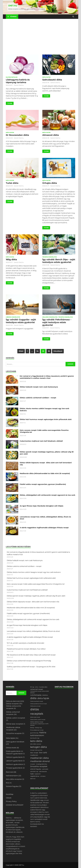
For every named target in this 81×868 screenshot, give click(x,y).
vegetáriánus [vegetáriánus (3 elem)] (35, 776)
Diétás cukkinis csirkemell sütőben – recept (38, 398)
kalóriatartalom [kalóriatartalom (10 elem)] (37, 735)
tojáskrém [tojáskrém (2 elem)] (38, 774)
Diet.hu (21, 85)
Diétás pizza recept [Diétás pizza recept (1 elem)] (35, 706)
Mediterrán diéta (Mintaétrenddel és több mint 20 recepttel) (45, 473)
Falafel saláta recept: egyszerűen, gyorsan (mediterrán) (43, 484)
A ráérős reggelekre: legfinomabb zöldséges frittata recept (44, 528)
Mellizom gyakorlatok (50, 317)
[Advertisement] (41, 37)
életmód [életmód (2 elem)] (33, 779)
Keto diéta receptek (14, 779)
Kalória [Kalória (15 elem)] (43, 733)
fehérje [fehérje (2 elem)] (32, 728)
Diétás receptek (12, 704)
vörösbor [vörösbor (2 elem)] (43, 776)
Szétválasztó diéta (52, 80)
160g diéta (11, 259)
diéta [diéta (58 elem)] (33, 698)
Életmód (9, 772)
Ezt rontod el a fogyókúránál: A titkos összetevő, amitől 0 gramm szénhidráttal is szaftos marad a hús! (47, 377)
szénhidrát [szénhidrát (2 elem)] (45, 769)
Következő (58, 351)
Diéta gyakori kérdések (15, 742)
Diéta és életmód (13, 701)
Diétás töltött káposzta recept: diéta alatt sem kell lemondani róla (33, 602)
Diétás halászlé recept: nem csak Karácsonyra (39, 387)
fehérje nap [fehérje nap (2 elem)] (39, 728)
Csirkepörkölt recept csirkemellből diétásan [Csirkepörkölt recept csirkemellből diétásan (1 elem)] (40, 692)
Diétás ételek (11, 748)
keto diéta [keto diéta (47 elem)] (36, 741)
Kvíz (7, 783)
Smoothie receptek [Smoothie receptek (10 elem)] (39, 766)
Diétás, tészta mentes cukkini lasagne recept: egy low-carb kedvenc (34, 572)
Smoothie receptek (14, 733)
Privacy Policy (11, 801)
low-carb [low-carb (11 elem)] (43, 753)
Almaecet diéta (51, 135)
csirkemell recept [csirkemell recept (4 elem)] (37, 689)
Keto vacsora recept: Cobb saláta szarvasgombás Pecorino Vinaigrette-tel (36, 584)
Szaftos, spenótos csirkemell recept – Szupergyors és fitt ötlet (31, 667)
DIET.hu (13, 6)
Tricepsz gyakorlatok (50, 257)
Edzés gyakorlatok (13, 751)
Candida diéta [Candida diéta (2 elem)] (43, 687)
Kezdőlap (10, 794)
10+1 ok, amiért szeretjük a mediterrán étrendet (26, 643)
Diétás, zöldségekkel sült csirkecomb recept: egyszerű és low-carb (47, 495)
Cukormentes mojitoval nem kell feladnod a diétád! (41, 441)
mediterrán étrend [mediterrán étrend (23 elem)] (40, 761)
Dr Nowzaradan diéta (17, 135)
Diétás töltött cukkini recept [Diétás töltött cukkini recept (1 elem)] (38, 720)
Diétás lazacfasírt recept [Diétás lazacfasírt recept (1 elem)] (37, 701)
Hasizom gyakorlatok (14, 754)
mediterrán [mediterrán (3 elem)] (34, 755)
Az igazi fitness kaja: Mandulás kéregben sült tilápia (41, 506)
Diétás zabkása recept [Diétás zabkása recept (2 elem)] (37, 722)
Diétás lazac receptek (15, 724)
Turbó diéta (12, 183)
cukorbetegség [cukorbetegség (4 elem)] (36, 695)
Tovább (9, 103)
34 (37, 351)
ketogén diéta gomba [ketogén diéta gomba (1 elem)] (36, 750)
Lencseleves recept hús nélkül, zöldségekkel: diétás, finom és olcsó (33, 631)
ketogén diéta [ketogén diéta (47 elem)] (39, 747)
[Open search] (73, 17)
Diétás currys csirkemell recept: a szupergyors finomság (29, 661)
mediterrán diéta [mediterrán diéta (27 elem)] (39, 758)
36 (49, 351)
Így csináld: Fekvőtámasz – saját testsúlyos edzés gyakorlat (57, 322)
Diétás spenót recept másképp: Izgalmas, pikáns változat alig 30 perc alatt (36, 596)
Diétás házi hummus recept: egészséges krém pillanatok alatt (46, 419)
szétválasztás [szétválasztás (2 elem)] (43, 771)
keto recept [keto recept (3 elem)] (34, 753)
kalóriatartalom (12, 77)
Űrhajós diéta (50, 183)
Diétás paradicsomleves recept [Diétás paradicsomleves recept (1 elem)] (38, 704)
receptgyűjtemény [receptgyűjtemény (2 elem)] (42, 764)
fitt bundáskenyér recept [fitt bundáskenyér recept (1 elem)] (37, 730)
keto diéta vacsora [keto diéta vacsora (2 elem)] (36, 744)
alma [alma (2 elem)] (37, 687)
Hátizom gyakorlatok (14, 757)
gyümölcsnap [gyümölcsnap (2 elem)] (34, 733)
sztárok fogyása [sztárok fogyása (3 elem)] (36, 769)
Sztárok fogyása (12, 786)
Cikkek (9, 798)
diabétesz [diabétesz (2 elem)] (45, 695)
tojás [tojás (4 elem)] (32, 774)
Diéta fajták (46, 77)
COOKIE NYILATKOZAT (15, 805)
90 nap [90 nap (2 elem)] (32, 687)
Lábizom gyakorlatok (13, 317)
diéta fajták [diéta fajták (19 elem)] (43, 698)
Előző (21, 351)
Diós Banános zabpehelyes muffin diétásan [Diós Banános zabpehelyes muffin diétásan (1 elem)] (39, 725)
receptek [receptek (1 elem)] (33, 764)
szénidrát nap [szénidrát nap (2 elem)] (34, 771)
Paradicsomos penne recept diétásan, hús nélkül (26, 649)
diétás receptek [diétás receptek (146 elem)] (37, 711)
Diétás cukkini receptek (16, 718)
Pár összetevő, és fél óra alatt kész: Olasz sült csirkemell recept (31, 655)
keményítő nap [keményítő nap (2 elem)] (35, 738)
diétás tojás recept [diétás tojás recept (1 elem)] (35, 717)
